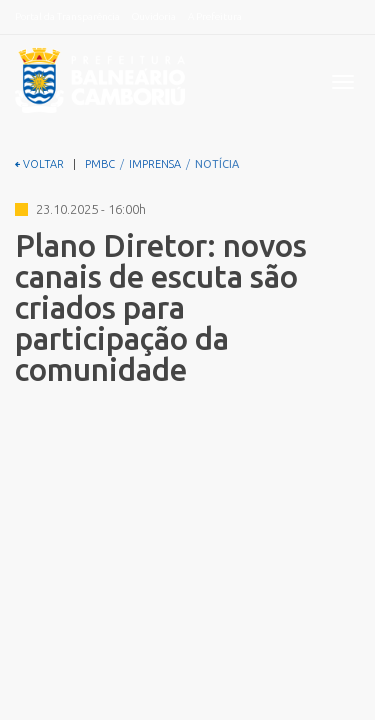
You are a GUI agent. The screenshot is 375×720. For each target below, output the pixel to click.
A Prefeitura (215, 16)
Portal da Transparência (67, 16)
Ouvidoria (154, 16)
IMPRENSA (155, 164)
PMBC (100, 164)
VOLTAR (39, 164)
